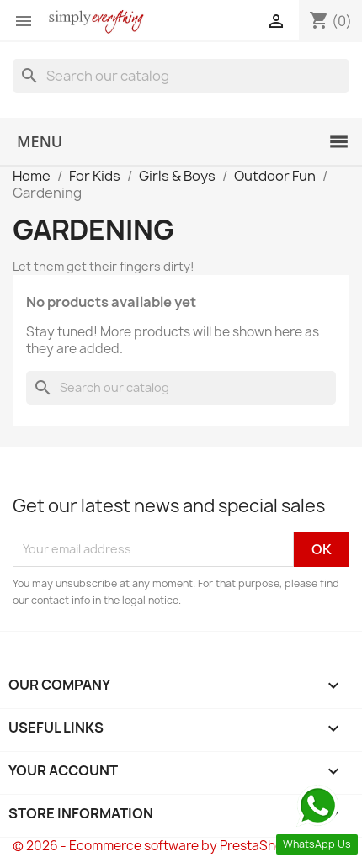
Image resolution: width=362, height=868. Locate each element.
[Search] (181, 76)
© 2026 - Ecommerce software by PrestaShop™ (158, 846)
